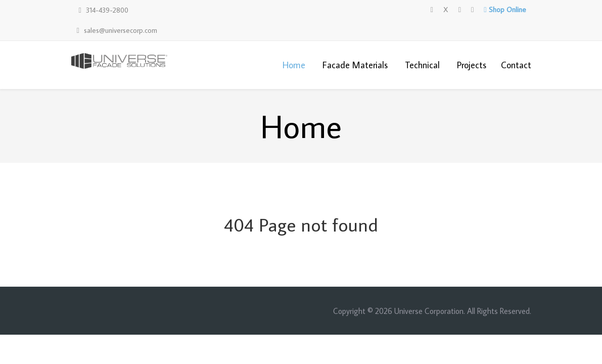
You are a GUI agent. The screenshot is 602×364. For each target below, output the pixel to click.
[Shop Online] (505, 10)
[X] (446, 10)
